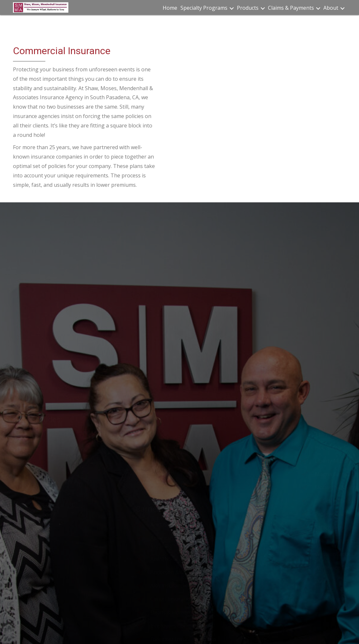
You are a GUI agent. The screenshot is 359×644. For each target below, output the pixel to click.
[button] (232, 8)
